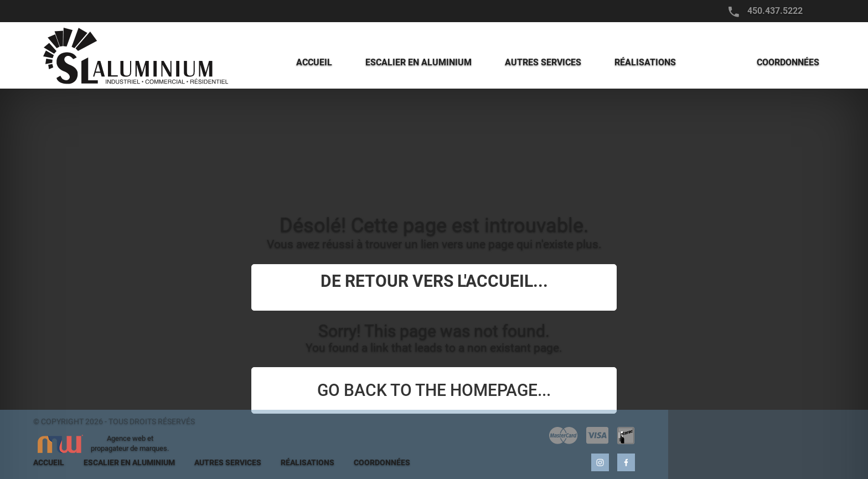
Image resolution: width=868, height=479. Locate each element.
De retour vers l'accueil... (434, 281)
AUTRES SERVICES (228, 462)
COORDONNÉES (382, 462)
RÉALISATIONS (308, 462)
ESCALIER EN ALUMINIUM (129, 462)
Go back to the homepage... (434, 390)
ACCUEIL (49, 462)
